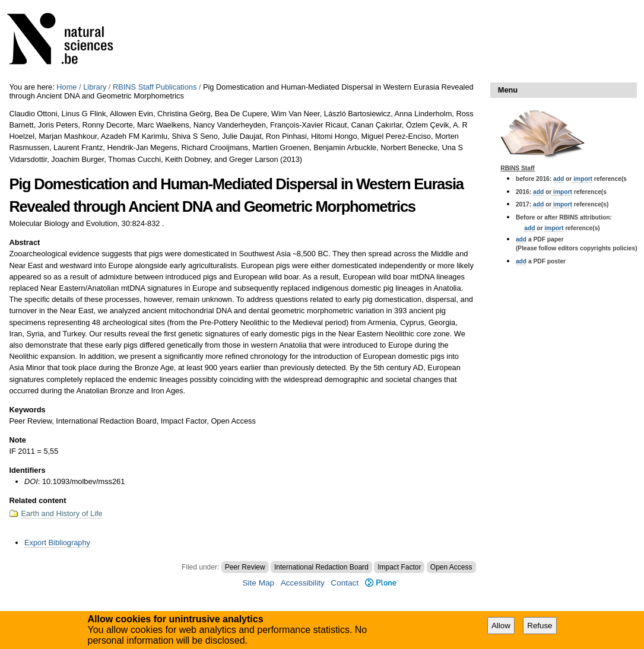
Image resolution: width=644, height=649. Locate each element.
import (582, 179)
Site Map (258, 583)
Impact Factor (399, 567)
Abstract (24, 242)
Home (66, 87)
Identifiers (27, 470)
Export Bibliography (57, 543)
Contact (345, 583)
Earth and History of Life (61, 513)
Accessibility (303, 583)
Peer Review (245, 567)
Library (95, 87)
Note (17, 440)
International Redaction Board (321, 567)
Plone (381, 583)
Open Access (451, 567)
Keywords (27, 410)
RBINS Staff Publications (155, 87)
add (559, 179)
